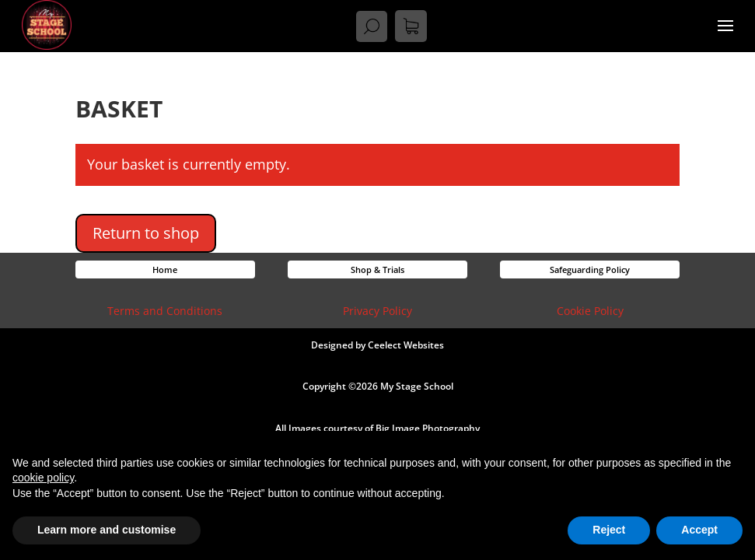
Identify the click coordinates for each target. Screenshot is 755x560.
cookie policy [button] (43, 478)
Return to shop (146, 233)
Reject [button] (609, 530)
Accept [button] (699, 530)
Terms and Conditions (165, 311)
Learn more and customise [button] (107, 530)
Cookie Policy (590, 311)
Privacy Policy (377, 311)
